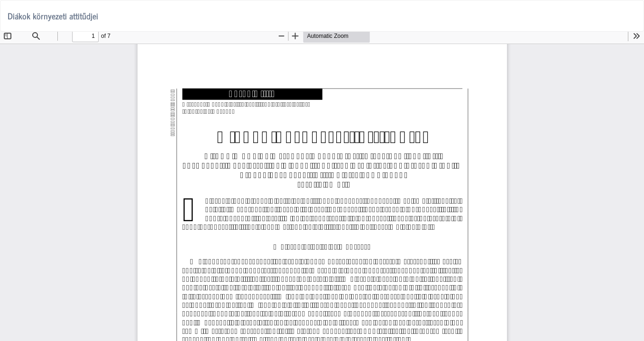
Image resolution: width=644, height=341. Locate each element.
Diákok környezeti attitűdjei (53, 16)
